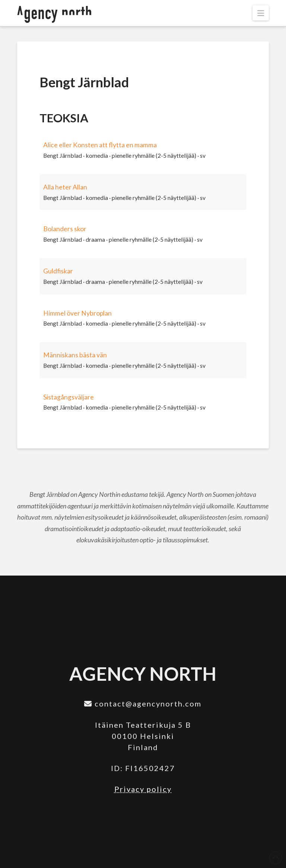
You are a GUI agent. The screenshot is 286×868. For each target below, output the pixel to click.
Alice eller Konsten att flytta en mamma (100, 145)
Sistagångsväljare (69, 397)
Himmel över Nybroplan (77, 313)
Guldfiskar (58, 271)
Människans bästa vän (75, 355)
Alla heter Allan (65, 187)
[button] (261, 13)
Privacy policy (143, 789)
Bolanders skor (65, 229)
